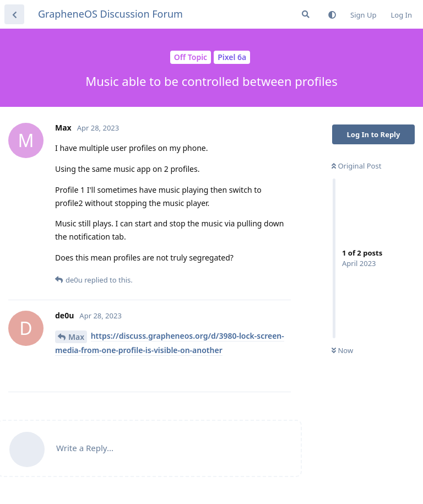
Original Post (356, 166)
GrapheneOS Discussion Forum (110, 14)
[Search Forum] (306, 14)
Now (342, 350)
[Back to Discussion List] (14, 14)
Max (76, 337)
